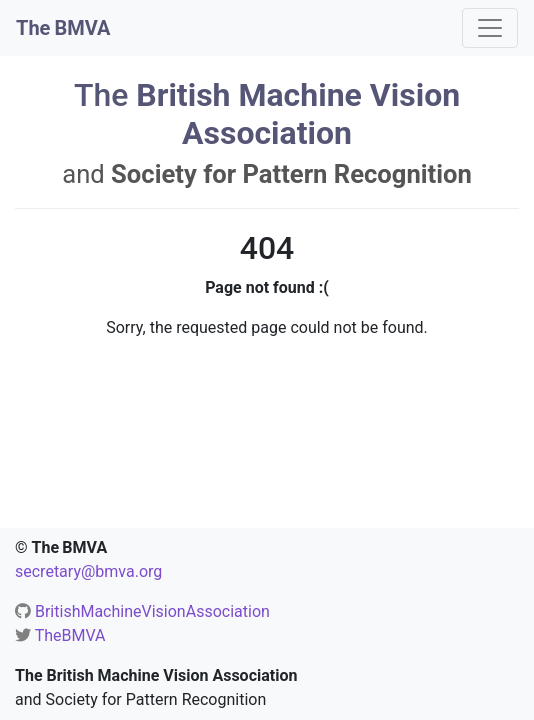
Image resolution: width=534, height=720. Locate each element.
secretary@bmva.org (88, 571)
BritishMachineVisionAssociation (152, 611)
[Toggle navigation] (490, 28)
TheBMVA (70, 635)
